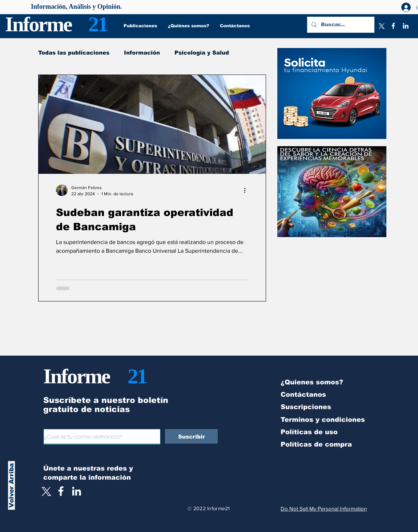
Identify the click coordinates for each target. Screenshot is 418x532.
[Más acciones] (247, 190)
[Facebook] (393, 26)
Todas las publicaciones (74, 53)
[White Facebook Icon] (61, 491)
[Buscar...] (340, 25)
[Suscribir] (191, 436)
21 (98, 24)
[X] (381, 26)
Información (142, 53)
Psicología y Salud (202, 53)
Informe (38, 24)
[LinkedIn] (406, 26)
